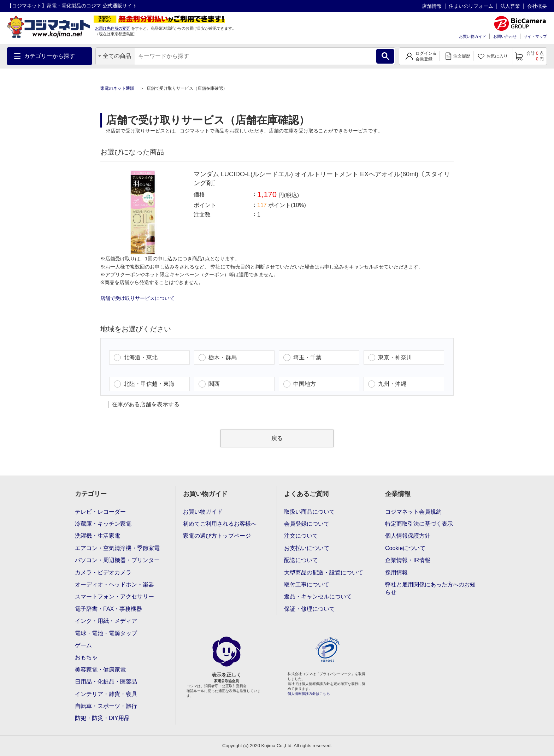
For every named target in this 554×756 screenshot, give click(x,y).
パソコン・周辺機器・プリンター (117, 560)
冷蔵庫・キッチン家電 (103, 524)
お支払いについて (307, 548)
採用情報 (396, 572)
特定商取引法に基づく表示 (419, 524)
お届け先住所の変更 (113, 28)
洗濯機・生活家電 (98, 536)
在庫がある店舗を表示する (141, 404)
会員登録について (307, 524)
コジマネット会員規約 (413, 512)
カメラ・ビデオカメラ (103, 572)
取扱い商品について (310, 512)
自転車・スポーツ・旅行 (106, 706)
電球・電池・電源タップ (106, 633)
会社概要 (537, 6)
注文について (301, 536)
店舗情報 (432, 6)
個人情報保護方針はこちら (309, 694)
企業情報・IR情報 (408, 560)
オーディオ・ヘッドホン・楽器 (114, 584)
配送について (301, 560)
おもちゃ (86, 657)
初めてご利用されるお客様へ (220, 524)
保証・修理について (310, 609)
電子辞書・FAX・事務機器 (108, 609)
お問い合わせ (505, 36)
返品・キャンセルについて (318, 596)
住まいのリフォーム (471, 6)
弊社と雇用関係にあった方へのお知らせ (430, 588)
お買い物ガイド (473, 36)
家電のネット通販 (118, 88)
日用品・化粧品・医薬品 (106, 682)
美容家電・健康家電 (100, 670)
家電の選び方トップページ (217, 536)
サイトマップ (535, 36)
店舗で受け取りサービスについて (137, 298)
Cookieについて (405, 548)
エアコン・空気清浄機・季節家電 (117, 548)
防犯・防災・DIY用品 (102, 718)
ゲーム (83, 645)
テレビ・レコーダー (100, 512)
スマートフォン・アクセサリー (114, 596)
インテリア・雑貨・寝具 (106, 694)
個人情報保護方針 (408, 536)
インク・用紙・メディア (106, 621)
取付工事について (307, 584)
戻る (277, 438)
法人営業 (510, 6)
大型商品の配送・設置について (324, 572)
